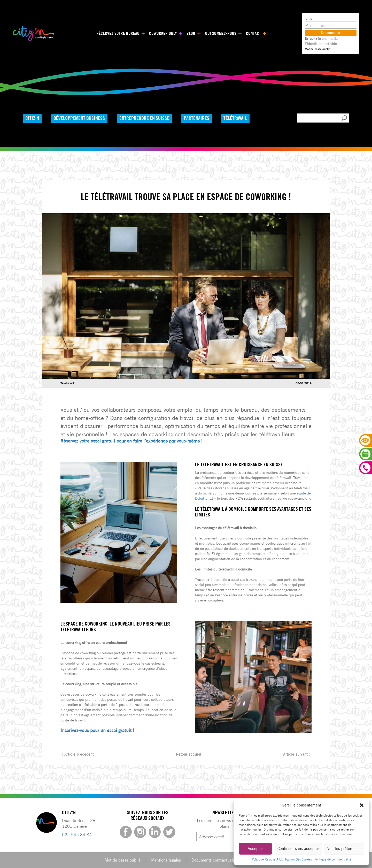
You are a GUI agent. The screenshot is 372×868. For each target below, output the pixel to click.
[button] (362, 805)
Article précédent (80, 754)
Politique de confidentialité (333, 859)
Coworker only (163, 33)
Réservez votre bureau (121, 33)
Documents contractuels (213, 860)
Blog (189, 33)
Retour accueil (189, 754)
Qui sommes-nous (218, 33)
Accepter (255, 848)
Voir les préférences (344, 848)
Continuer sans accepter (298, 848)
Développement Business (81, 118)
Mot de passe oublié (317, 49)
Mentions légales (166, 860)
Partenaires (200, 118)
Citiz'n (33, 118)
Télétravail (240, 118)
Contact (249, 33)
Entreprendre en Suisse (147, 118)
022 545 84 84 (77, 835)
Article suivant (295, 754)
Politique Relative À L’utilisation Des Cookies (282, 859)
